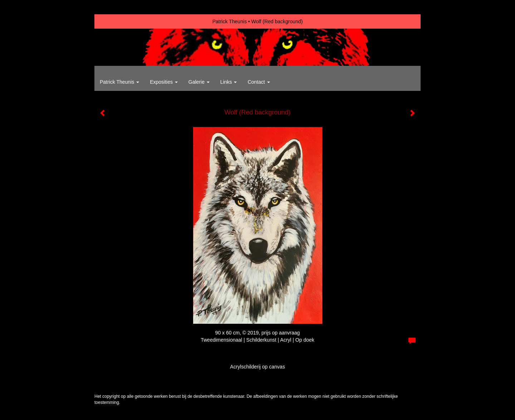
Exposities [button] (164, 82)
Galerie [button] (199, 82)
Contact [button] (259, 82)
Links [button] (229, 82)
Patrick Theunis (230, 21)
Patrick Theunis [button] (119, 82)
